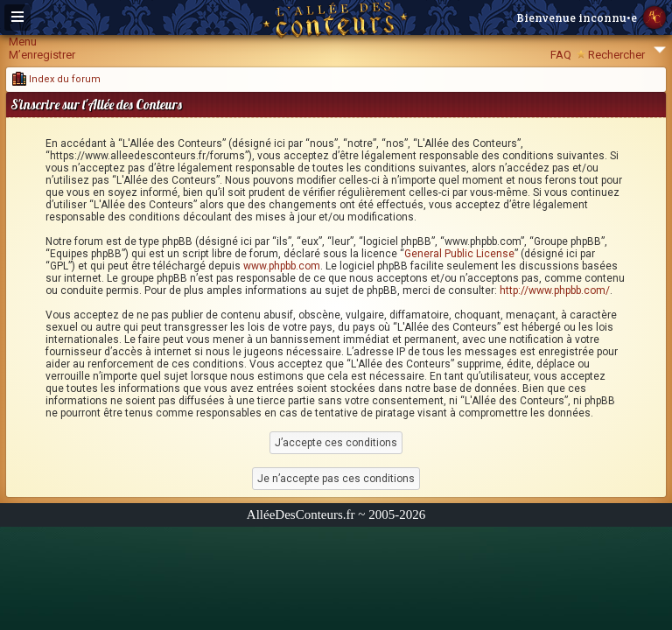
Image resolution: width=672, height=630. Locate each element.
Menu (23, 42)
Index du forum (56, 79)
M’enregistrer (42, 55)
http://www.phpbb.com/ (555, 290)
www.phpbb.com (282, 266)
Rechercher (616, 55)
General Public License (459, 254)
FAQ (561, 55)
